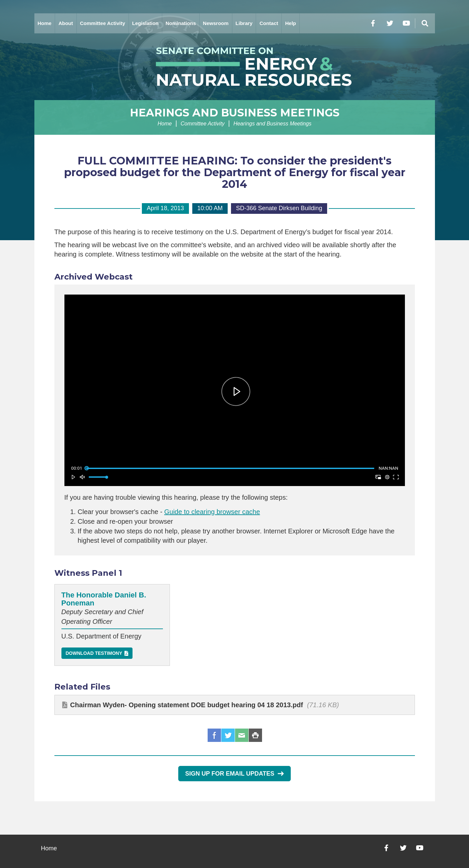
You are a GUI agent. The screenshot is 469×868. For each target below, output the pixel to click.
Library (244, 23)
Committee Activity (103, 23)
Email (242, 735)
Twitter (228, 735)
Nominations (181, 23)
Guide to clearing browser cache (212, 512)
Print (255, 735)
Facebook (214, 735)
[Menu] (425, 23)
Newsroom (216, 23)
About (66, 23)
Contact (269, 23)
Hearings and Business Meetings (235, 113)
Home (45, 23)
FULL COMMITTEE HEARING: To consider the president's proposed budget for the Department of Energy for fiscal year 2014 (235, 172)
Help (291, 23)
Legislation (145, 23)
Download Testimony (94, 653)
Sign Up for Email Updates (234, 774)
